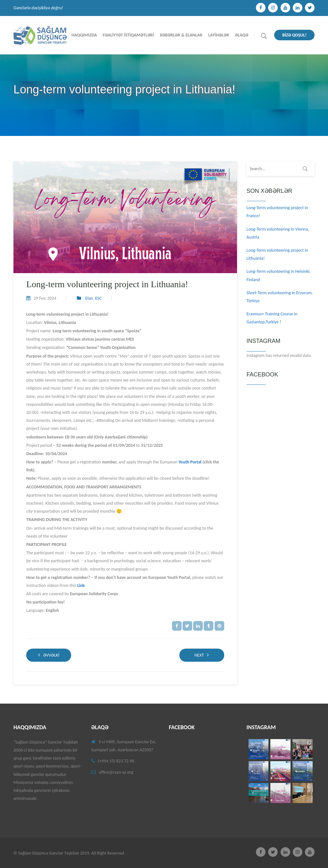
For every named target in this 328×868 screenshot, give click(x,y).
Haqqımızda (84, 35)
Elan (89, 298)
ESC (98, 298)
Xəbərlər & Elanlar (181, 35)
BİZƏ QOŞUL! (294, 35)
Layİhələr (219, 35)
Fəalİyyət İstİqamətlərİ (128, 35)
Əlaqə (242, 35)
